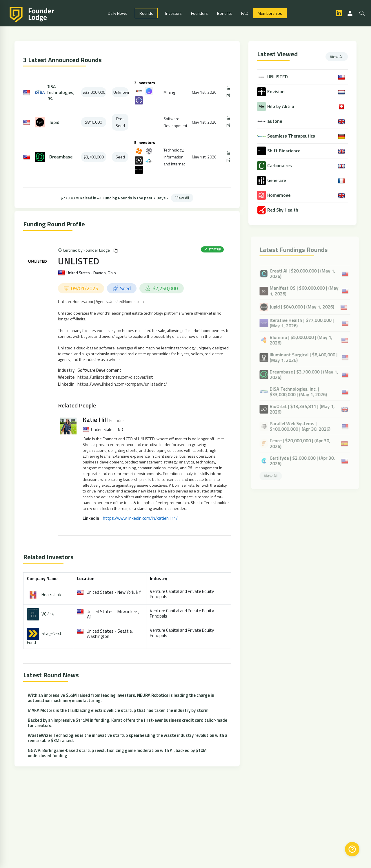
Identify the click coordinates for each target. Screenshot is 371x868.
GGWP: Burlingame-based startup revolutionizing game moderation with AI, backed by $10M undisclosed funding (117, 753)
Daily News (118, 13)
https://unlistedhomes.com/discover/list (115, 377)
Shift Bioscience (284, 151)
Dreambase (61, 157)
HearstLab (51, 594)
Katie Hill (95, 420)
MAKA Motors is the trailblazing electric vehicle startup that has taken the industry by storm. (119, 710)
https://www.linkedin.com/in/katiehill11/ (140, 518)
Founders (199, 13)
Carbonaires (280, 166)
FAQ (245, 13)
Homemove (279, 195)
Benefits (224, 13)
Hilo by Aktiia (281, 106)
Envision (277, 92)
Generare (277, 180)
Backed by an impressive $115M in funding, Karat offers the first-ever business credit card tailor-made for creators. (128, 723)
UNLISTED (79, 261)
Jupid (54, 122)
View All (182, 198)
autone (275, 121)
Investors (173, 13)
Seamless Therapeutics (292, 136)
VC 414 (48, 614)
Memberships (270, 13)
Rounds (146, 13)
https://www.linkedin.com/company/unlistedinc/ (122, 384)
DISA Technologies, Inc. (60, 92)
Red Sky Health (283, 210)
